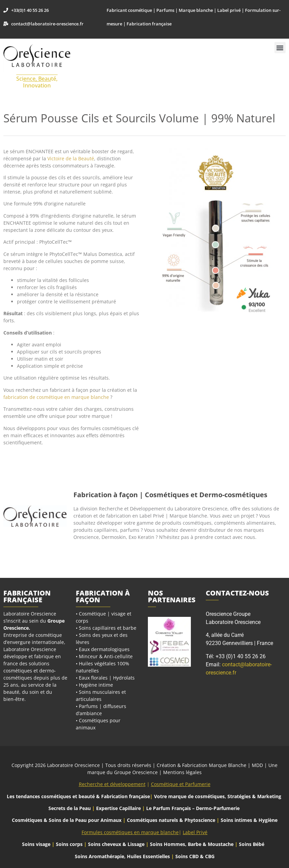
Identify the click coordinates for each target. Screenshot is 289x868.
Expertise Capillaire (118, 808)
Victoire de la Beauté (71, 158)
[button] (280, 48)
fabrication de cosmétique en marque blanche (56, 397)
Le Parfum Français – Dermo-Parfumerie (194, 808)
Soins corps (69, 844)
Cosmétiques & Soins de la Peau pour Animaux (67, 820)
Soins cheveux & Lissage (116, 844)
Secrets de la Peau (70, 808)
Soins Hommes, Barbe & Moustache (192, 844)
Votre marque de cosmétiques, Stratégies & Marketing (218, 796)
